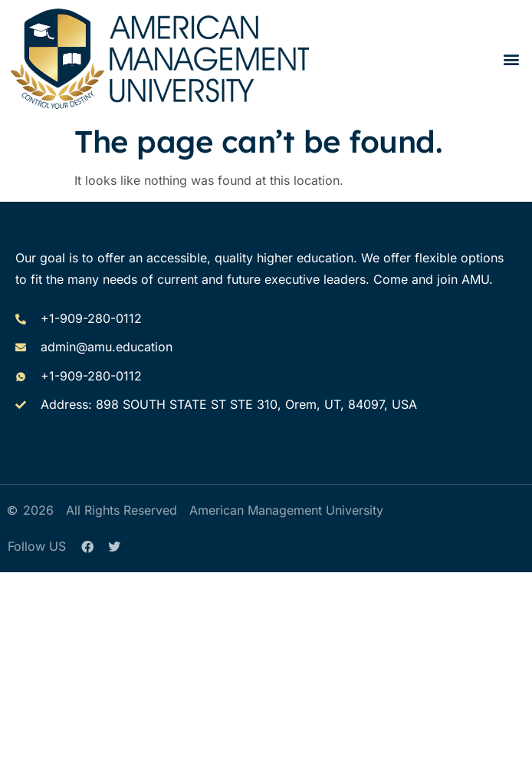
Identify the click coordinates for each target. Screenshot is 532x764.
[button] (512, 59)
